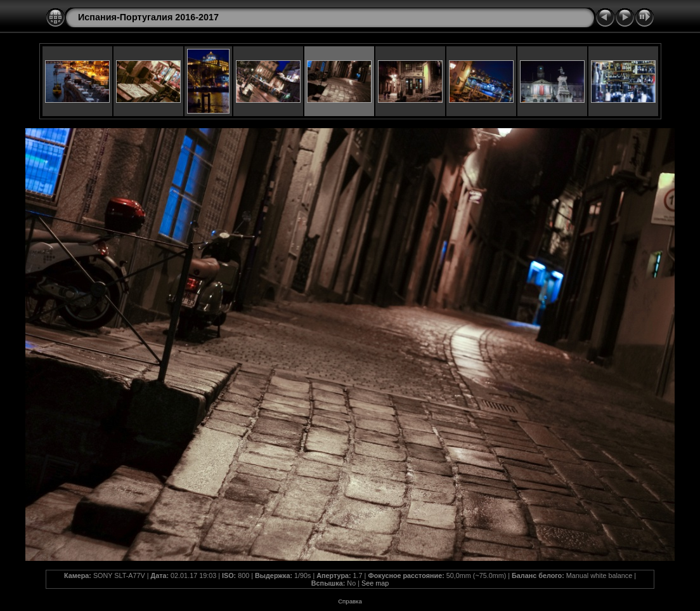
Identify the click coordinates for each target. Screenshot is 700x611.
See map (375, 583)
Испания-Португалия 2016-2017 (148, 17)
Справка (350, 601)
